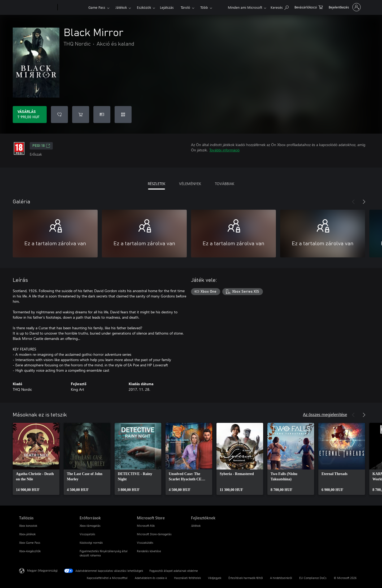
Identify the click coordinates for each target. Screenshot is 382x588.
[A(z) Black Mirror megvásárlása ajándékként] (102, 115)
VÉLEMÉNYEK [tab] (190, 184)
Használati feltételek (187, 578)
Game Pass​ (97, 7)
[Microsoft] (37, 7)
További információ (224, 150)
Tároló (185, 7)
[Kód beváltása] (123, 115)
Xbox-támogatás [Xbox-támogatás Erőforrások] (90, 526)
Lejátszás (167, 7)
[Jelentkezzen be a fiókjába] (344, 7)
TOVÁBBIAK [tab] (225, 184)
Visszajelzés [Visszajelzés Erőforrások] (87, 534)
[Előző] (353, 202)
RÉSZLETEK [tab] (157, 184)
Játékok (121, 7)
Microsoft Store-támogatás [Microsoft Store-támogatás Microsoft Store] (154, 534)
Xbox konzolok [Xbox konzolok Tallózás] (28, 526)
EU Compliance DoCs (313, 578)
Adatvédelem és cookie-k (151, 578)
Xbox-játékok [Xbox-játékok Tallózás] (27, 534)
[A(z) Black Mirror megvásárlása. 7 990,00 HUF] (30, 115)
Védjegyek (215, 578)
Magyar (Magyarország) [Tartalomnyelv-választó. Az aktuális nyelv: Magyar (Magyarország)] (42, 570)
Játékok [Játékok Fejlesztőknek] (196, 526)
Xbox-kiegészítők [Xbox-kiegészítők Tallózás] (30, 551)
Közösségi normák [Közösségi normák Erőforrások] (91, 543)
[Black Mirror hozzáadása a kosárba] (81, 115)
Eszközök (144, 7)
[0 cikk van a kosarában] (309, 7)
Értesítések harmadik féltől (246, 578)
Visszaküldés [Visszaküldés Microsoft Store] (145, 543)
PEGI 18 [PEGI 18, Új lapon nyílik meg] (41, 146)
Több (204, 7)
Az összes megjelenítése (325, 414)
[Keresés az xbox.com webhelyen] (280, 7)
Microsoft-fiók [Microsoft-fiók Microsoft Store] (146, 526)
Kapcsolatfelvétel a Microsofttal (107, 578)
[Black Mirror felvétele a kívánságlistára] (59, 115)
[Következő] (364, 202)
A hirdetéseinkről (281, 578)
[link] (36, 459)
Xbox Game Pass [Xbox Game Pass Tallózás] (30, 543)
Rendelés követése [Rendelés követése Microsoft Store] (149, 551)
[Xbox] (72, 7)
